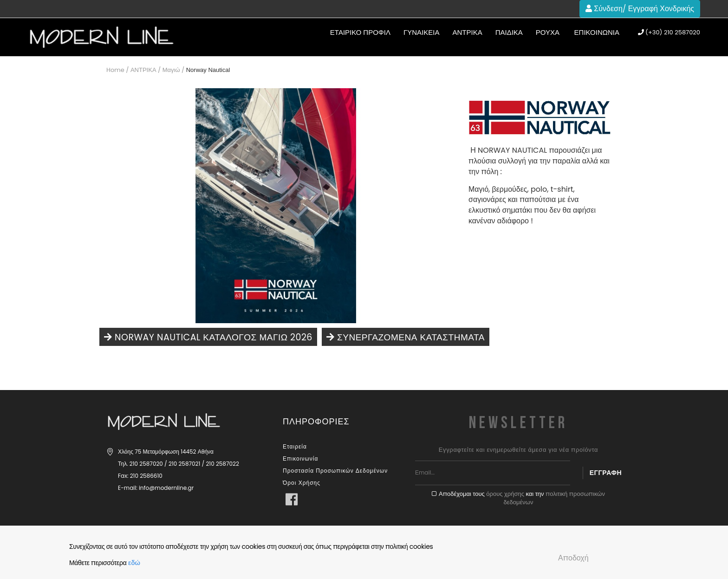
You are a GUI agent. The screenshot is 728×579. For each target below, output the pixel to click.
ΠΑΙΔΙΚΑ (509, 32)
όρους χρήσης (505, 494)
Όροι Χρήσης (302, 483)
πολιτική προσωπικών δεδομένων (554, 498)
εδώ (134, 563)
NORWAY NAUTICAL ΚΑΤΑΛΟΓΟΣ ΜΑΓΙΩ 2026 (208, 337)
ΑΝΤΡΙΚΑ (467, 32)
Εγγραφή (606, 473)
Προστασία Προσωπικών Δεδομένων (335, 471)
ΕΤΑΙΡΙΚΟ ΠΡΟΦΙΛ (360, 32)
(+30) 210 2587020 (669, 33)
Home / (117, 70)
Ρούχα (548, 32)
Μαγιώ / (174, 70)
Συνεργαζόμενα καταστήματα (405, 337)
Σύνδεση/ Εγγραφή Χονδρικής (640, 9)
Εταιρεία (295, 446)
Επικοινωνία (597, 32)
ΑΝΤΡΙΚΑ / (146, 70)
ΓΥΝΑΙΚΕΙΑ (421, 32)
